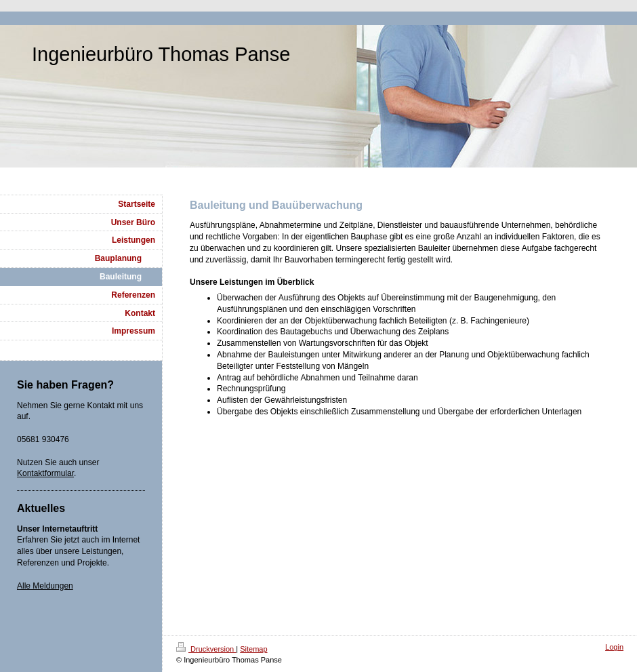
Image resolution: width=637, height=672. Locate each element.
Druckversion (206, 649)
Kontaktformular (45, 473)
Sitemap (253, 649)
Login (614, 647)
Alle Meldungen (45, 586)
